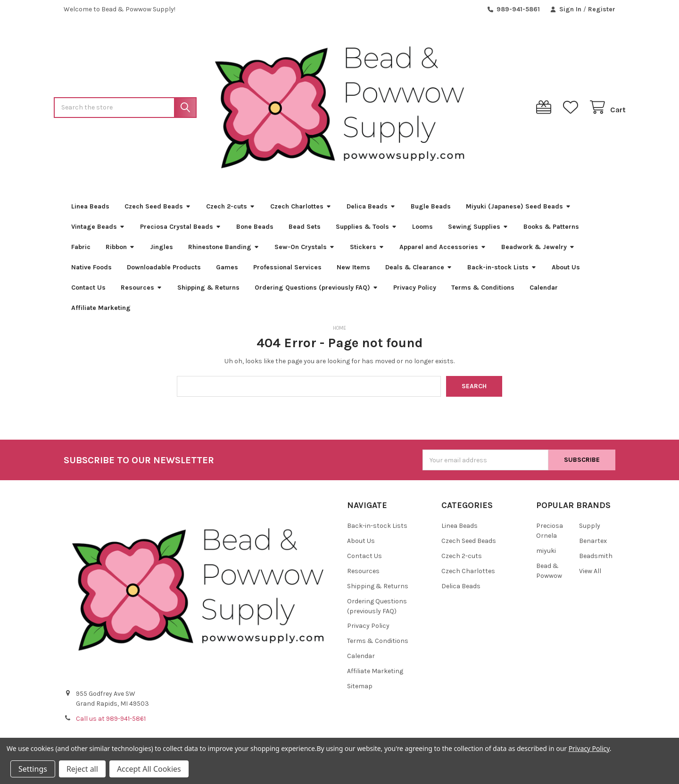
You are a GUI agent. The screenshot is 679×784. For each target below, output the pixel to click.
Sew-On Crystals (305, 250)
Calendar (544, 291)
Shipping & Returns (208, 291)
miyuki (546, 554)
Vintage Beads (98, 230)
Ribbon (120, 250)
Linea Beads (90, 210)
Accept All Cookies (149, 769)
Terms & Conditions (483, 291)
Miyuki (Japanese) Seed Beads (518, 210)
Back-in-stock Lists (502, 271)
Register (602, 9)
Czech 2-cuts (231, 210)
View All (590, 574)
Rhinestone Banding (224, 250)
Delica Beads (371, 210)
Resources (141, 291)
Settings (33, 769)
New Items (353, 271)
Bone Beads (255, 230)
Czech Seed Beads (158, 210)
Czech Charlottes (301, 210)
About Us (566, 271)
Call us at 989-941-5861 (111, 722)
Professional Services (287, 271)
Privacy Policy (415, 291)
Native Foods (91, 271)
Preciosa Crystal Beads (181, 230)
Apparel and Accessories (443, 250)
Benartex (593, 544)
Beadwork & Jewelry (538, 250)
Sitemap (360, 690)
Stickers (367, 250)
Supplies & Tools (366, 230)
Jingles (161, 250)
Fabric (81, 250)
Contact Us (88, 291)
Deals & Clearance (419, 271)
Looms (422, 230)
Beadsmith (596, 559)
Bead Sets (305, 230)
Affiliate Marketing (101, 311)
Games (227, 271)
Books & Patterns (551, 230)
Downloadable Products (164, 271)
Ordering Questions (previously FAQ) (316, 291)
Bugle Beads (431, 210)
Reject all (82, 769)
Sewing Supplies (478, 230)
